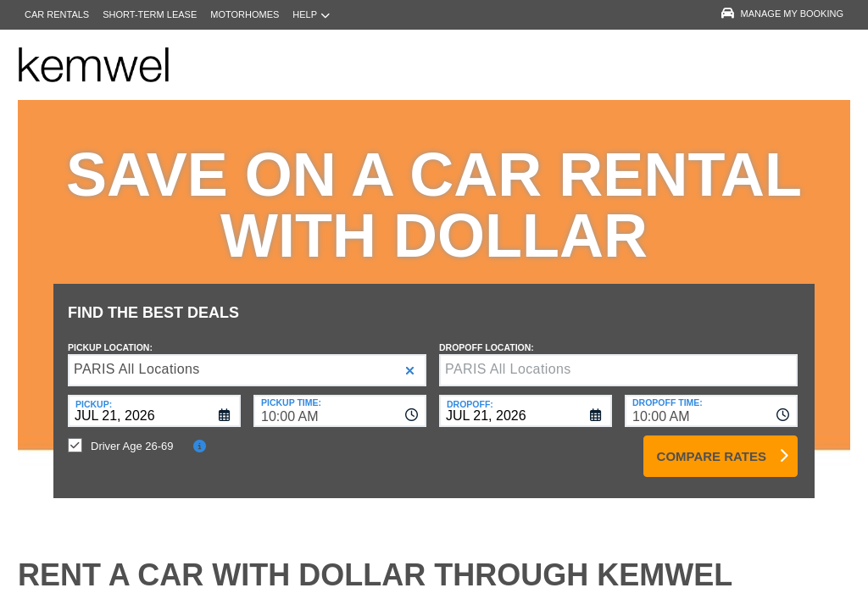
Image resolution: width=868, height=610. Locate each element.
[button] (410, 358)
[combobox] (340, 398)
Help (311, 15)
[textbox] (618, 358)
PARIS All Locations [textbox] (137, 356)
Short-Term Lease (150, 14)
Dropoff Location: (487, 335)
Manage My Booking (782, 14)
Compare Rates (712, 444)
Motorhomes (245, 14)
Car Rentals (57, 14)
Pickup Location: (110, 335)
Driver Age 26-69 (132, 433)
